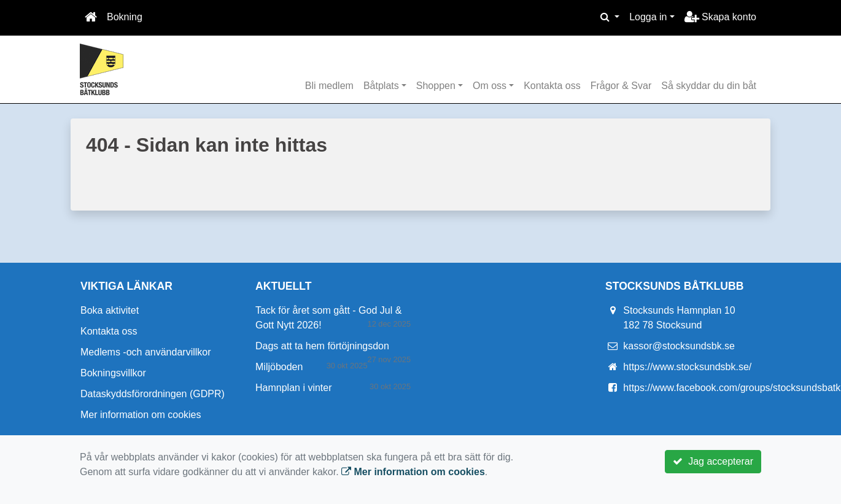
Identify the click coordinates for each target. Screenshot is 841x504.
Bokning (125, 17)
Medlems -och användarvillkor (146, 352)
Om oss (490, 86)
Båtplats (381, 86)
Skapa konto (720, 17)
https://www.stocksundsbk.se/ (687, 367)
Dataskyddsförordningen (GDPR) (153, 394)
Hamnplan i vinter (294, 388)
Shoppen (436, 86)
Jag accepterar (713, 461)
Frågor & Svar (621, 86)
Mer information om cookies (141, 415)
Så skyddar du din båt (709, 86)
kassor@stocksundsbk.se (679, 346)
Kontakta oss (552, 86)
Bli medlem (329, 86)
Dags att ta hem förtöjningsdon (322, 346)
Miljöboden (279, 367)
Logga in (648, 17)
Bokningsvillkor (113, 373)
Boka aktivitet (110, 310)
